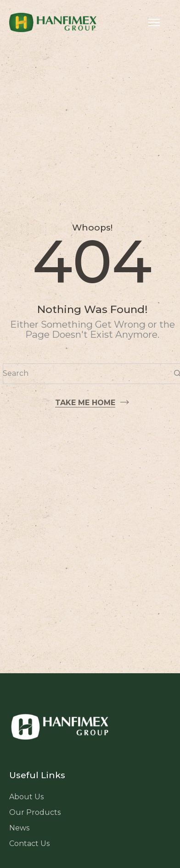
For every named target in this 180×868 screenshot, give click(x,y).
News (19, 828)
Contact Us (29, 843)
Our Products (35, 812)
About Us (26, 797)
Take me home (85, 403)
